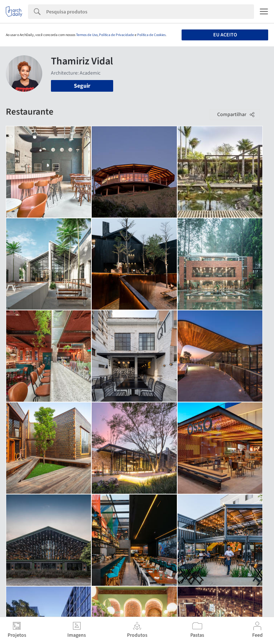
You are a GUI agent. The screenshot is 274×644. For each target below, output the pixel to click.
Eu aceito (225, 35)
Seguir (82, 86)
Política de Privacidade (116, 35)
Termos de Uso (87, 35)
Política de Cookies (151, 35)
